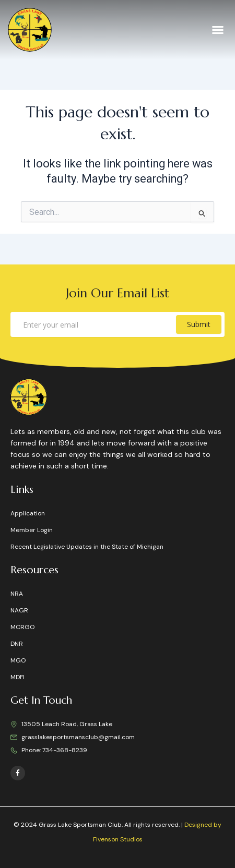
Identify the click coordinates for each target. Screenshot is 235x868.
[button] (218, 30)
